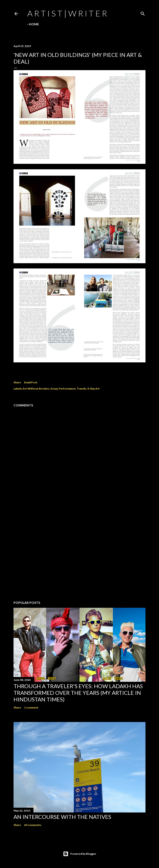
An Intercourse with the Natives (62, 817)
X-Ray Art (93, 389)
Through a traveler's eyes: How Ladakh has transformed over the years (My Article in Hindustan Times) (78, 693)
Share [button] (17, 382)
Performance (67, 389)
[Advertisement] (79, 557)
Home (34, 24)
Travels (81, 389)
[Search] (143, 13)
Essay (54, 389)
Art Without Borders (36, 389)
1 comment (31, 707)
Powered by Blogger (80, 854)
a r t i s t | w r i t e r (67, 13)
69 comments (33, 825)
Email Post (31, 382)
